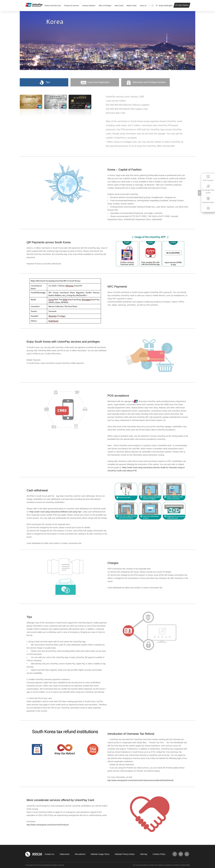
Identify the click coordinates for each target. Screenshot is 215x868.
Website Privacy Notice (125, 854)
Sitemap (144, 854)
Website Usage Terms (100, 854)
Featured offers (208, 200)
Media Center (132, 6)
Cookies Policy (159, 854)
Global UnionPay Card (53, 6)
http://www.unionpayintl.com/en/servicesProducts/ (48, 825)
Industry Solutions (89, 6)
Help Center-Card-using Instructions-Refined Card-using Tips (55, 512)
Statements (65, 854)
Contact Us (49, 854)
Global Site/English (166, 6)
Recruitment (80, 854)
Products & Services (71, 6)
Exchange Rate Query (208, 189)
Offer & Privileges (105, 6)
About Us (143, 6)
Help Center (119, 6)
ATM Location (208, 178)
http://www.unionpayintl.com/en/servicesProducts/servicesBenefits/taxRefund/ (140, 780)
